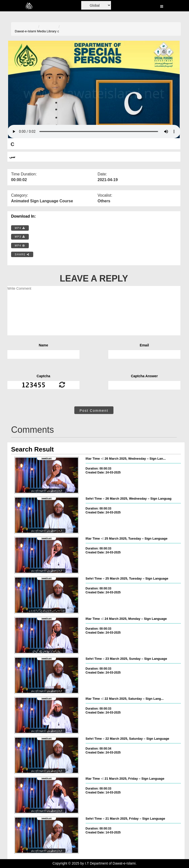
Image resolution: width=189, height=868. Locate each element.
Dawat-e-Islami (25, 31)
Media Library (47, 31)
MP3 (20, 237)
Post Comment (94, 411)
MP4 (20, 228)
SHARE (22, 255)
